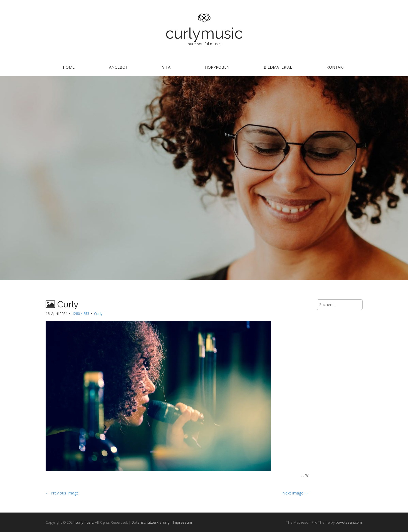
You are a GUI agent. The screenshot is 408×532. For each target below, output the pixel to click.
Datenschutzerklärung (150, 522)
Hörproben (217, 67)
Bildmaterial (278, 67)
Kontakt (336, 67)
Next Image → (295, 493)
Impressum (182, 522)
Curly (98, 314)
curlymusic (204, 33)
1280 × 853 (81, 314)
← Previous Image (62, 493)
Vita (166, 67)
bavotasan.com (349, 522)
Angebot (118, 67)
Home (69, 67)
